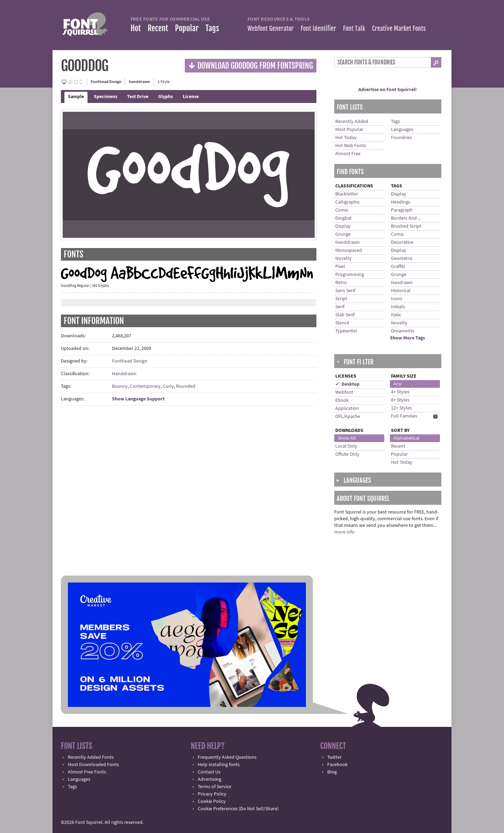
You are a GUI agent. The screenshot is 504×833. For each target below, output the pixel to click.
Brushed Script (406, 226)
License (191, 97)
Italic (396, 315)
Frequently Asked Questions (227, 757)
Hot (136, 28)
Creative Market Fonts (399, 28)
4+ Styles (400, 392)
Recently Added (352, 122)
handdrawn (139, 82)
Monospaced (349, 250)
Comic (342, 210)
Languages (402, 130)
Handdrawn (124, 374)
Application (347, 408)
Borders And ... (406, 218)
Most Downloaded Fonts (93, 765)
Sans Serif (345, 291)
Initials (398, 307)
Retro (341, 283)
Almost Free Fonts (87, 772)
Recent (158, 28)
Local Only (346, 446)
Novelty (344, 259)
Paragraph (402, 210)
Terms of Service (215, 787)
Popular (187, 28)
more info (344, 532)
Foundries (401, 138)
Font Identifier (318, 28)
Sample (76, 97)
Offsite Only (347, 454)
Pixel (340, 267)
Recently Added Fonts (91, 757)
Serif (340, 307)
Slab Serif (345, 315)
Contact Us (209, 772)
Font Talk (354, 28)
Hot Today (346, 138)
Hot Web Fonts (351, 146)
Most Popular (349, 130)
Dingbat (344, 218)
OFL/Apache (348, 416)
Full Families (404, 416)
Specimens (106, 97)
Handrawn (402, 283)
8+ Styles (400, 400)
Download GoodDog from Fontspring (251, 65)
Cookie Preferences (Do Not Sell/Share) (238, 809)
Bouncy (120, 386)
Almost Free (348, 154)
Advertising (209, 779)
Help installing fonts (219, 765)
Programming (350, 275)
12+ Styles (401, 408)
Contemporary (145, 386)
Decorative (402, 242)
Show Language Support (138, 399)
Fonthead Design (106, 82)
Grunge (343, 234)
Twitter (334, 757)
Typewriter (346, 331)
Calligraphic (348, 202)
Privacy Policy (212, 794)
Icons (397, 299)
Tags (212, 28)
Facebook (337, 765)
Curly (168, 386)
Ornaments (403, 331)
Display (343, 226)
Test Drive (138, 97)
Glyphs (166, 97)
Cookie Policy (212, 801)
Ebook (342, 400)
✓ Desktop (347, 384)
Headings (401, 202)
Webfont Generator (271, 28)
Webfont (344, 392)
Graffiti (398, 267)
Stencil (342, 323)
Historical (401, 291)
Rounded (186, 386)
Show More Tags (407, 338)
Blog (332, 772)
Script (341, 299)
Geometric (402, 259)
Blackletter (347, 194)
